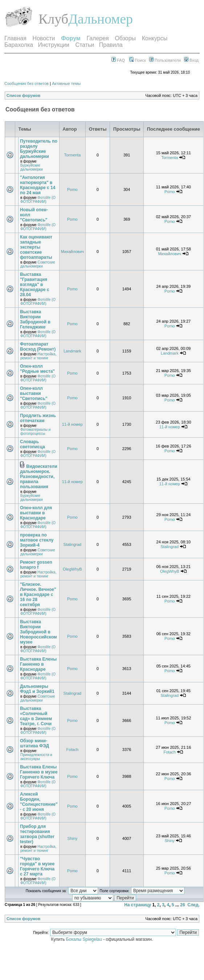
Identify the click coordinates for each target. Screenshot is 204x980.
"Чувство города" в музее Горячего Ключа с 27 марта (37, 866)
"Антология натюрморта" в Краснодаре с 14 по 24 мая (38, 185)
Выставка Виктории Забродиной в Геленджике (35, 319)
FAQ (118, 60)
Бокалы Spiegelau (85, 939)
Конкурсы (155, 38)
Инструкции (54, 45)
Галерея (97, 38)
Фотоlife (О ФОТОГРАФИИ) (38, 200)
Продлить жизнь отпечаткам (38, 418)
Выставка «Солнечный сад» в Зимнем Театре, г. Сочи (36, 716)
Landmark (72, 351)
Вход (191, 60)
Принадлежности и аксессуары (36, 757)
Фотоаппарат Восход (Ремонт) (38, 347)
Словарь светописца (32, 444)
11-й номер (72, 424)
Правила (111, 45)
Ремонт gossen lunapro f (36, 565)
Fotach (73, 750)
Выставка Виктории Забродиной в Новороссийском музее (38, 632)
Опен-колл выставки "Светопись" (34, 393)
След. (193, 905)
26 (182, 905)
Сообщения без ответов (26, 83)
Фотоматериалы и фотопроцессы (35, 432)
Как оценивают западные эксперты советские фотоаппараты (36, 247)
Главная (15, 38)
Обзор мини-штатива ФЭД (34, 743)
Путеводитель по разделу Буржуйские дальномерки (39, 149)
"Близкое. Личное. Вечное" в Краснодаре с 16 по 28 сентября (38, 595)
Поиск (138, 60)
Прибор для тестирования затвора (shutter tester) (37, 834)
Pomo (72, 189)
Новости (44, 38)
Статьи (85, 45)
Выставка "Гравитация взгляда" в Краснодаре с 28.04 (35, 285)
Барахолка (19, 45)
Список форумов (23, 95)
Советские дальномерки (38, 264)
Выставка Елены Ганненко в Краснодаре (38, 664)
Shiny (73, 838)
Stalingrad (73, 544)
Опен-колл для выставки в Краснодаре (36, 513)
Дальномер (101, 19)
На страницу (138, 905)
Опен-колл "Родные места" (37, 369)
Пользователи (165, 60)
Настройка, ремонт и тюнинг (38, 356)
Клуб (53, 19)
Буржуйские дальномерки (31, 167)
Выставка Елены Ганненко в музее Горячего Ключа (39, 772)
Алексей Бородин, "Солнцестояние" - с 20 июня (39, 802)
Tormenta (72, 155)
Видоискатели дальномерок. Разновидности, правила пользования (39, 477)
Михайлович (72, 252)
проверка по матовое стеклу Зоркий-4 (37, 540)
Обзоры (125, 38)
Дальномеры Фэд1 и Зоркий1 (37, 689)
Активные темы (66, 83)
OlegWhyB (72, 569)
